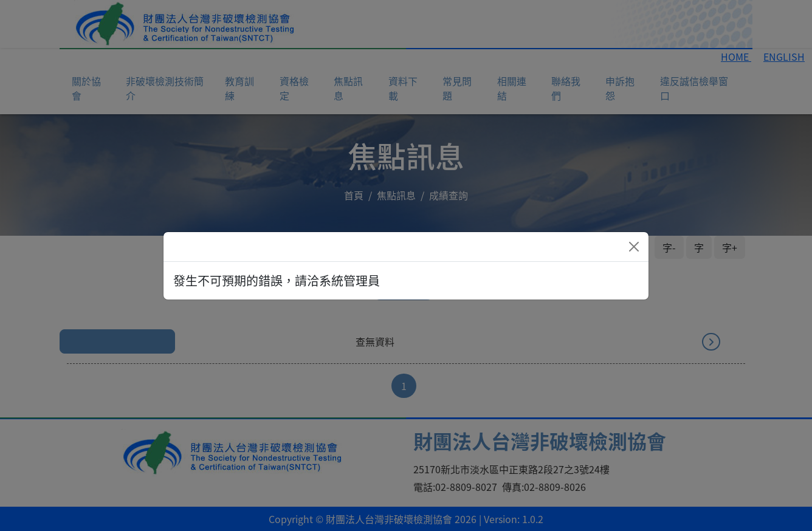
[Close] (634, 247)
